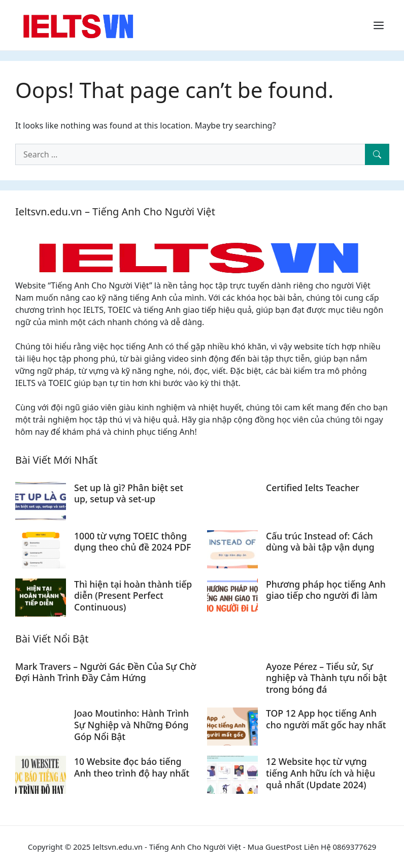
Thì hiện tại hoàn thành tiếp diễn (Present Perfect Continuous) (133, 596)
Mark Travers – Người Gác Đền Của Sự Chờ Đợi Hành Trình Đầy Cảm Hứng (106, 672)
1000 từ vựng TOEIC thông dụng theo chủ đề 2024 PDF (132, 542)
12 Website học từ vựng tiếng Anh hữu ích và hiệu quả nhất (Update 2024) (321, 773)
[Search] (377, 154)
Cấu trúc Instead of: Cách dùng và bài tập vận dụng (320, 542)
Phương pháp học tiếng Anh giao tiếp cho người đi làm (326, 590)
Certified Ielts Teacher (313, 488)
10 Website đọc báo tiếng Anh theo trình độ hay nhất (132, 767)
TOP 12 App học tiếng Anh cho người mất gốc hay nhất (326, 719)
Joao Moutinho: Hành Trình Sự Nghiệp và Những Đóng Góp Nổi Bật (131, 725)
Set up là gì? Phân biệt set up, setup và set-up (129, 493)
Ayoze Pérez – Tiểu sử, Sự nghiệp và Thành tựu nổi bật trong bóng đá (326, 678)
